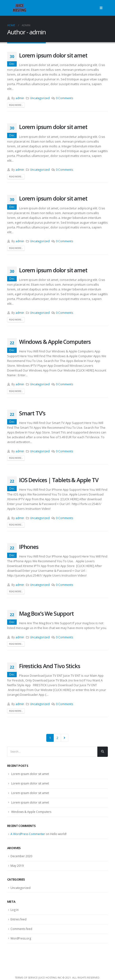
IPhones (29, 547)
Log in (15, 910)
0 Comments (65, 98)
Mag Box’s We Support (46, 614)
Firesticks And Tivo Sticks (50, 666)
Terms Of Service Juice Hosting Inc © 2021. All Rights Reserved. (58, 978)
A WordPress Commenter (28, 834)
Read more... (16, 105)
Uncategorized (40, 98)
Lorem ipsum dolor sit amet (53, 55)
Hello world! (58, 834)
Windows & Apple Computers (55, 342)
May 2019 (17, 866)
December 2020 (21, 856)
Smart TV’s (32, 413)
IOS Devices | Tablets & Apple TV (59, 480)
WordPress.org (21, 938)
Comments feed (21, 929)
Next (65, 738)
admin (20, 98)
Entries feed (18, 919)
